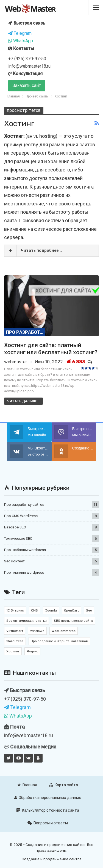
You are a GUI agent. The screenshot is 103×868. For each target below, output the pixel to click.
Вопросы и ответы (48, 823)
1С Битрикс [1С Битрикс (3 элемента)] (15, 610)
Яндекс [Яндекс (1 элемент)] (32, 651)
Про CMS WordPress (21, 516)
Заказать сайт (27, 85)
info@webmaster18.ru (29, 66)
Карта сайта (64, 785)
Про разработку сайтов (26, 332)
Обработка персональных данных (48, 798)
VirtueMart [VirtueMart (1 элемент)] (15, 631)
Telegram (20, 33)
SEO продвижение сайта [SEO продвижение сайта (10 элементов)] (73, 621)
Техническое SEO (18, 538)
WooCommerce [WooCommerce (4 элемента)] (64, 631)
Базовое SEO (15, 527)
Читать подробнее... (41, 251)
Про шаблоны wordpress (25, 550)
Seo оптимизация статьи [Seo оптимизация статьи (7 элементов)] (27, 621)
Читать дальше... (23, 401)
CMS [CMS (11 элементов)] (34, 610)
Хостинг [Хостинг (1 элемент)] (13, 651)
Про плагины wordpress (24, 572)
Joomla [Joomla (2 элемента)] (51, 610)
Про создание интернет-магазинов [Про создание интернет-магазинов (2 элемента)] (59, 641)
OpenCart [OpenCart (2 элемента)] (71, 610)
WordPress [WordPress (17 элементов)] (15, 641)
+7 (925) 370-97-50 (27, 59)
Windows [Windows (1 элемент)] (37, 631)
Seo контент (14, 561)
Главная (27, 785)
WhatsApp (21, 41)
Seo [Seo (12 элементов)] (89, 610)
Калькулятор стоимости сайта (48, 810)
